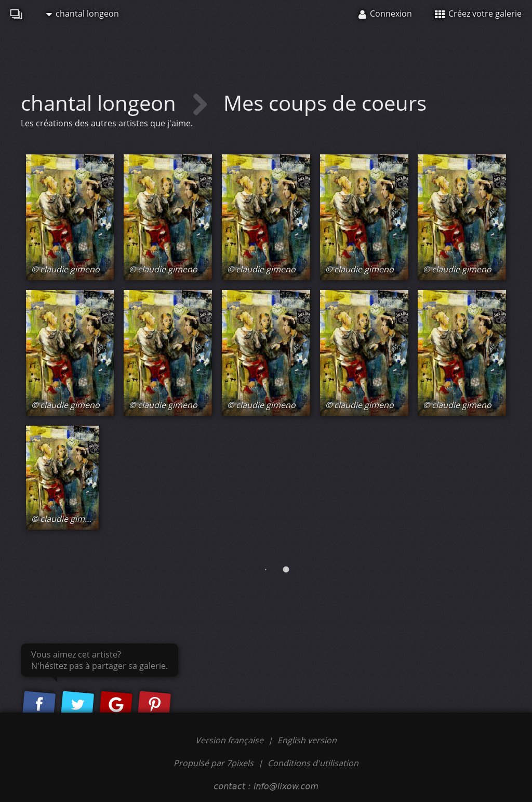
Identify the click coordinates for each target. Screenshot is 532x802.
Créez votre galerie (478, 14)
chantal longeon (83, 14)
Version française (230, 740)
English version (307, 740)
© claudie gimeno (65, 269)
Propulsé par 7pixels (214, 763)
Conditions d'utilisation (313, 763)
